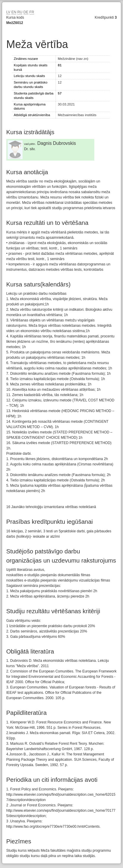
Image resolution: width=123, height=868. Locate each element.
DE (26, 12)
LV (8, 12)
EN (14, 12)
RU (20, 12)
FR (32, 12)
